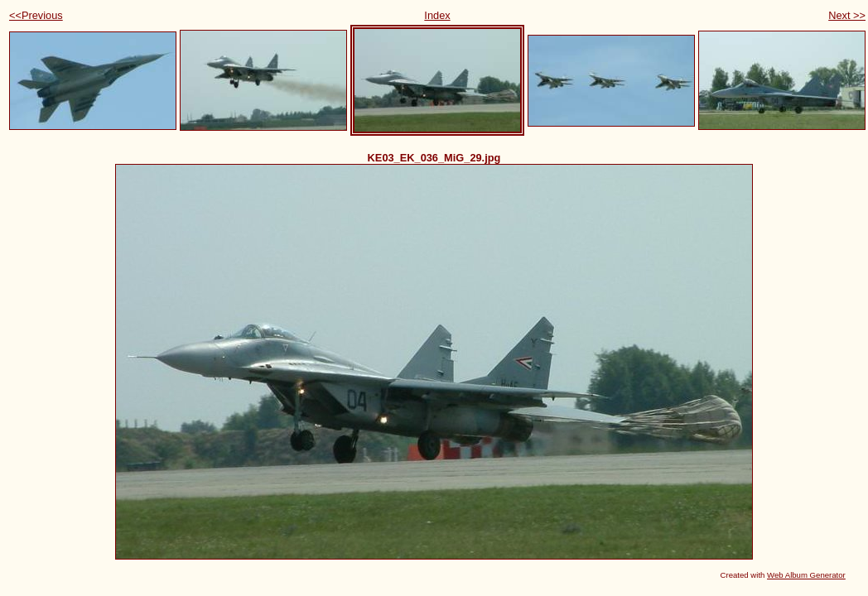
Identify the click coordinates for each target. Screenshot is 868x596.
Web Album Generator (806, 575)
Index (437, 15)
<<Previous (36, 15)
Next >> (847, 15)
